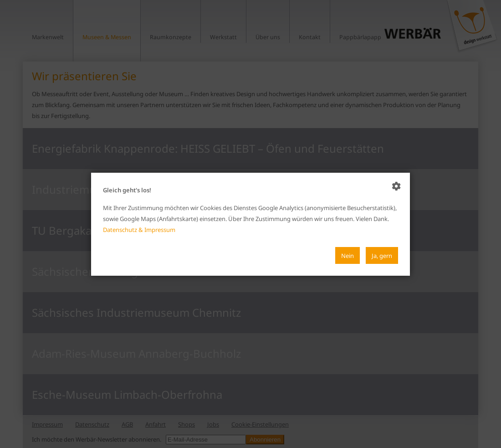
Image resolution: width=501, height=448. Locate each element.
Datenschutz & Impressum (139, 230)
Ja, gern (382, 255)
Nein (348, 255)
